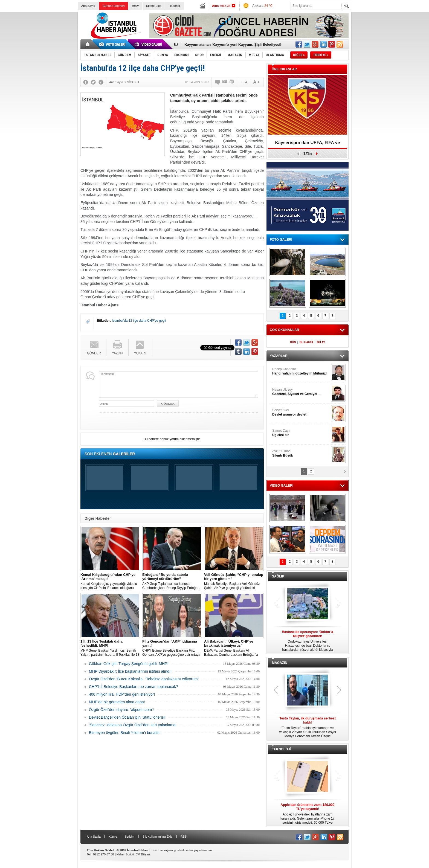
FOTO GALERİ (281, 240)
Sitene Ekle (154, 6)
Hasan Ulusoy (301, 392)
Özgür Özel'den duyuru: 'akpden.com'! (121, 710)
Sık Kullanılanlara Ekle (158, 837)
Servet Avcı (301, 412)
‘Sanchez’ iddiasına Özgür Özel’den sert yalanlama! (133, 725)
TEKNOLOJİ (281, 749)
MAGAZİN (280, 663)
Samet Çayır (301, 433)
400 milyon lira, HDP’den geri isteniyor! (122, 694)
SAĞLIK (278, 576)
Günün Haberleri (114, 6)
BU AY (321, 342)
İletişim (130, 837)
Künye (113, 837)
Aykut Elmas (301, 453)
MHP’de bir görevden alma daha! (117, 702)
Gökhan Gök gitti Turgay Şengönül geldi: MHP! (129, 664)
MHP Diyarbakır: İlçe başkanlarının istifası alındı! (130, 671)
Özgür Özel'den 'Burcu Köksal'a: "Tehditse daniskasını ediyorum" (144, 679)
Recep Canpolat (301, 371)
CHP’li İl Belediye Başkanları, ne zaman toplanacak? (134, 687)
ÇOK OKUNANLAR (284, 330)
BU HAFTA (306, 342)
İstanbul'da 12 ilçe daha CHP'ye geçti (139, 321)
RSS (184, 837)
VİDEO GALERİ (282, 486)
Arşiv (135, 6)
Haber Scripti (125, 854)
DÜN (293, 342)
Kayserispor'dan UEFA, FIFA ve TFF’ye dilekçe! (307, 145)
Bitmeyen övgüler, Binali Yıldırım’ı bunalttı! (125, 733)
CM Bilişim (143, 854)
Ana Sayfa (88, 6)
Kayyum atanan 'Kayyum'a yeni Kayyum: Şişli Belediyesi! (233, 44)
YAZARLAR (279, 356)
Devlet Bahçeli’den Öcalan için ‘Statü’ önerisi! (127, 717)
